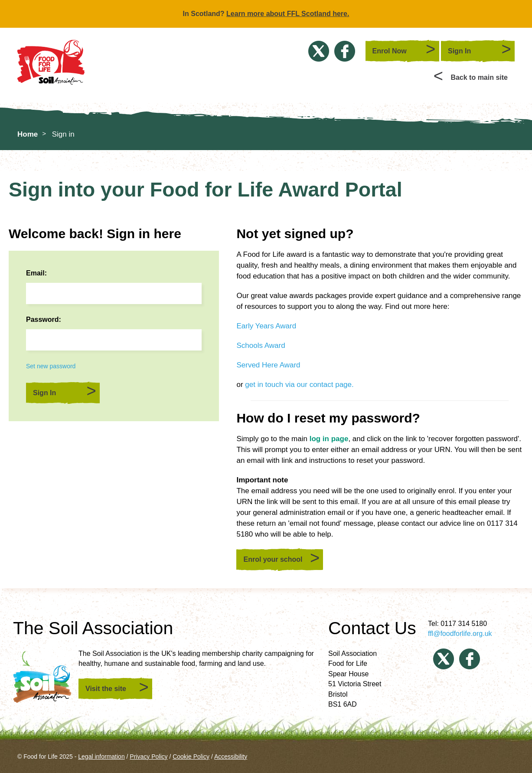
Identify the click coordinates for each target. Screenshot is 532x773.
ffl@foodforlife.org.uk (460, 634)
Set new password (51, 366)
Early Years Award (266, 326)
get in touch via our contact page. (299, 385)
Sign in (63, 134)
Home (28, 134)
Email (35, 273)
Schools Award (261, 346)
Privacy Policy (149, 757)
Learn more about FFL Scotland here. (288, 14)
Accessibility (231, 757)
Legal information (101, 757)
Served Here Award (268, 365)
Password (42, 319)
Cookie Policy (191, 757)
